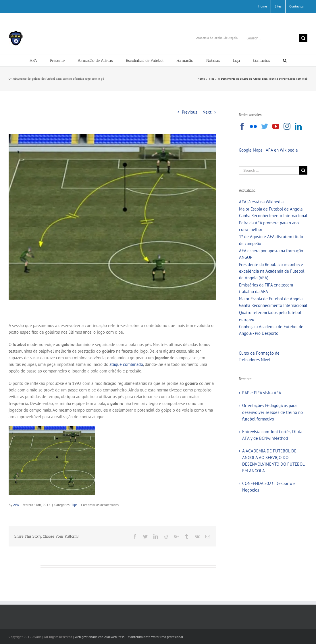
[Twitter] (265, 126)
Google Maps (251, 150)
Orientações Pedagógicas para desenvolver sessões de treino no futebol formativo (272, 412)
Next (207, 112)
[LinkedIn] (298, 126)
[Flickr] (253, 126)
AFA (16, 505)
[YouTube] (276, 126)
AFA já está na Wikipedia (261, 202)
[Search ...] (270, 38)
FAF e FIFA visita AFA (262, 393)
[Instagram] (287, 126)
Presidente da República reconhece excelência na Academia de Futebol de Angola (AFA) (272, 271)
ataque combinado (126, 364)
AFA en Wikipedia (282, 150)
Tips (74, 505)
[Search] (285, 60)
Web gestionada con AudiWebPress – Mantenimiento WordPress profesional (129, 637)
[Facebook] (242, 126)
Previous (189, 112)
